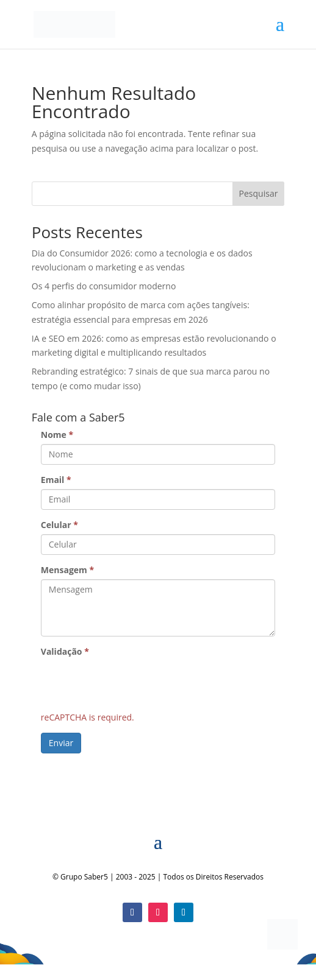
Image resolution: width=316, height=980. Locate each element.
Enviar (61, 743)
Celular (59, 525)
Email (56, 480)
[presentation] (134, 685)
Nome (57, 435)
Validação (65, 651)
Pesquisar (259, 193)
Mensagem (67, 570)
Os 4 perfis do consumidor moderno (104, 286)
